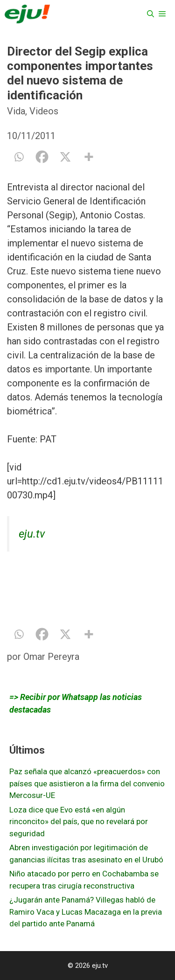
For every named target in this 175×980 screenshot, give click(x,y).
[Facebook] (42, 157)
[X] (65, 157)
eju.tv (32, 534)
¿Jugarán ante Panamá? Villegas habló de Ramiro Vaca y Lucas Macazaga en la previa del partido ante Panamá (86, 912)
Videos (44, 111)
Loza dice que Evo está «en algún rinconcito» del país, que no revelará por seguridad (79, 822)
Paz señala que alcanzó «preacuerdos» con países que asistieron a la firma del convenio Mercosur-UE (87, 783)
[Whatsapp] (19, 157)
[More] (89, 157)
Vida (16, 111)
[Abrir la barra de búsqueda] (150, 14)
